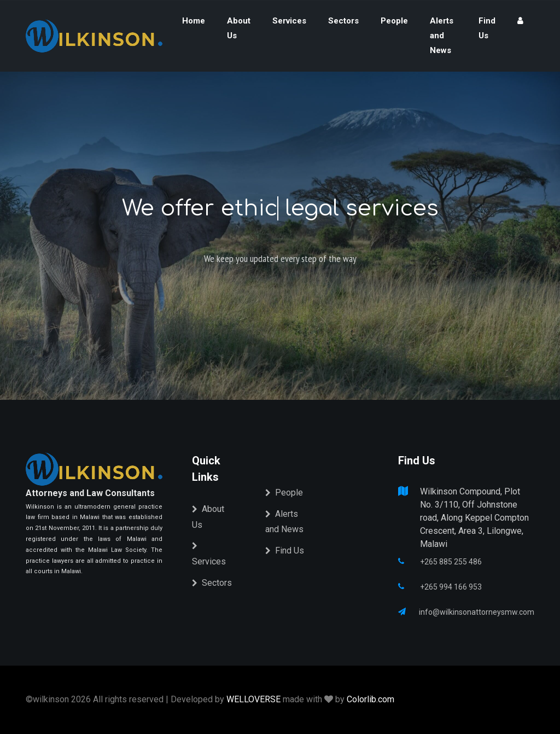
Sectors (343, 21)
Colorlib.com (371, 699)
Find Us (487, 28)
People (394, 21)
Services (289, 21)
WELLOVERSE (253, 699)
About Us (239, 28)
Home (194, 21)
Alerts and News (442, 36)
